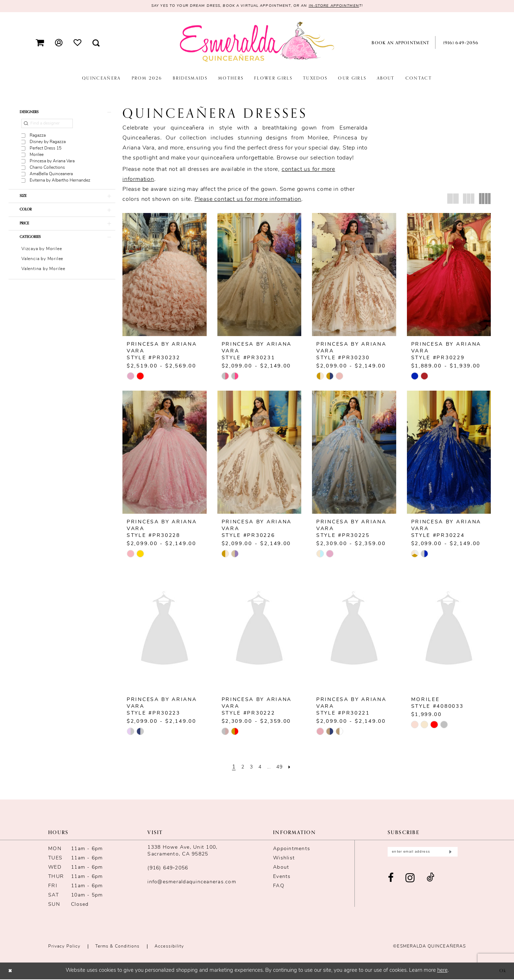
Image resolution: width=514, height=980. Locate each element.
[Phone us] (459, 43)
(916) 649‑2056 (168, 869)
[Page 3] (249, 768)
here (442, 972)
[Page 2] (240, 768)
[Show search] (96, 43)
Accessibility (169, 948)
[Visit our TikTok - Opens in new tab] (430, 881)
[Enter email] (423, 854)
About (281, 869)
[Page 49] (282, 768)
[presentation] (165, 275)
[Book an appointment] (399, 43)
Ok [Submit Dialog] (502, 971)
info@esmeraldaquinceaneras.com (192, 883)
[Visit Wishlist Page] (78, 43)
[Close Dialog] (11, 972)
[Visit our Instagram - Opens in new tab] (410, 881)
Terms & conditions (117, 948)
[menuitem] (40, 43)
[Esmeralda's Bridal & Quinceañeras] (257, 43)
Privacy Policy (64, 948)
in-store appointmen (346, 6)
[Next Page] (294, 768)
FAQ (279, 887)
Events (282, 878)
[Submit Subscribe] (450, 854)
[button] (40, 43)
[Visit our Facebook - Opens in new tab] (391, 881)
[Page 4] (259, 768)
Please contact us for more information (248, 200)
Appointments (292, 850)
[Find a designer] (47, 127)
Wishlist (284, 859)
